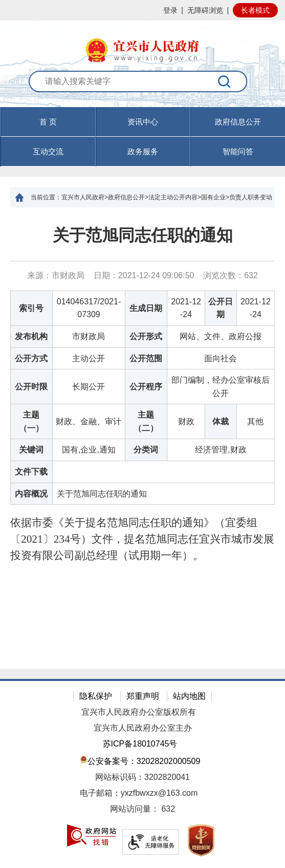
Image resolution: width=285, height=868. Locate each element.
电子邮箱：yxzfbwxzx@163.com (139, 793)
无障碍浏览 (205, 10)
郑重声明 (143, 696)
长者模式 (255, 10)
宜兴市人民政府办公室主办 (143, 728)
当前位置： (46, 197)
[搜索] (224, 81)
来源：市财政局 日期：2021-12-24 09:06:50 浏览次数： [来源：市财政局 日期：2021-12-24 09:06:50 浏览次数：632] (142, 275)
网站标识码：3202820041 (142, 777)
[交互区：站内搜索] (143, 89)
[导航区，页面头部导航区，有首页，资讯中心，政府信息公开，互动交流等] (142, 137)
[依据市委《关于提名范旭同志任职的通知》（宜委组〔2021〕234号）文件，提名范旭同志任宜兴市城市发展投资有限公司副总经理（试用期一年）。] (142, 540)
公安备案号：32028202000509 (140, 760)
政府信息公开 (238, 122)
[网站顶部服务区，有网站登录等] (142, 10)
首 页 (48, 122)
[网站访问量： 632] (142, 809)
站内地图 (189, 696)
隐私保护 (96, 696)
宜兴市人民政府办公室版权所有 (139, 712)
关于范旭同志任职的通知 (143, 235)
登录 (170, 10)
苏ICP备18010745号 (140, 744)
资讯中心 (143, 122)
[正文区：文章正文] (142, 438)
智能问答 (238, 151)
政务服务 (143, 151)
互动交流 (48, 151)
